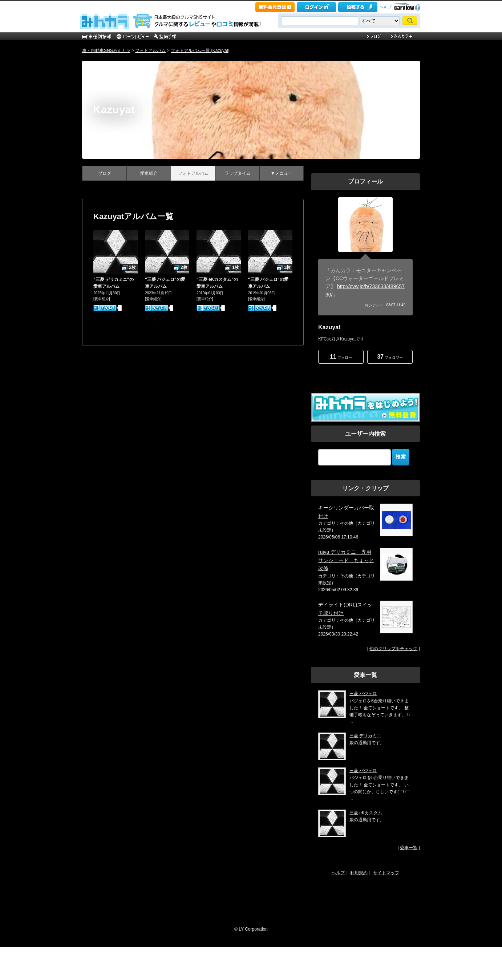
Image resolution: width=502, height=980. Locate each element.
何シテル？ (374, 305)
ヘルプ (386, 7)
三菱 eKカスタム (366, 813)
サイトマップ (386, 873)
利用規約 (359, 873)
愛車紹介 (149, 173)
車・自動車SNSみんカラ (106, 51)
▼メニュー (282, 173)
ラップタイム (238, 173)
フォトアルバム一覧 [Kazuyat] (200, 51)
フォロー (341, 357)
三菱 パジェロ (363, 694)
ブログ (105, 173)
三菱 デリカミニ (365, 736)
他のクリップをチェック (393, 649)
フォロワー (390, 357)
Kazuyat (114, 110)
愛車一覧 (409, 848)
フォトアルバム (150, 51)
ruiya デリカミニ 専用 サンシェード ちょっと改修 (346, 560)
